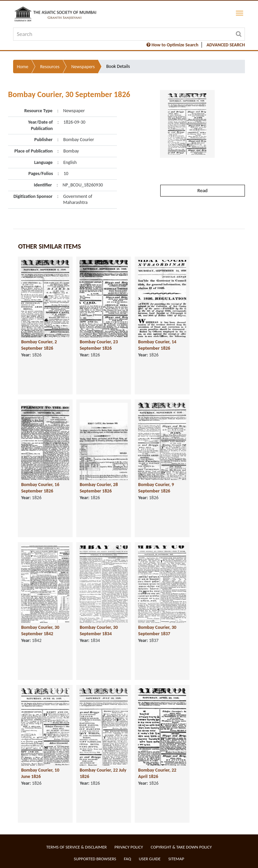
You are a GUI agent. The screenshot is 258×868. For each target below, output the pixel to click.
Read (203, 190)
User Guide (150, 859)
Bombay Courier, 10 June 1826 (40, 773)
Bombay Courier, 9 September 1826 (156, 488)
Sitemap (176, 859)
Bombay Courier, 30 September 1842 (40, 631)
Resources (50, 67)
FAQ (127, 859)
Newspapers (83, 67)
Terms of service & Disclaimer (77, 847)
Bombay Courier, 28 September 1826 (99, 488)
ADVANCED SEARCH (226, 45)
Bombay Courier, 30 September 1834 (99, 631)
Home (23, 67)
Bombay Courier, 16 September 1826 (40, 488)
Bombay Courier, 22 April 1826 (157, 773)
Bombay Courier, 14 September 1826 (157, 345)
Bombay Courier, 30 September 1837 (157, 631)
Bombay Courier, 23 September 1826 (99, 345)
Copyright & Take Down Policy (181, 847)
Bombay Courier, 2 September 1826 (39, 345)
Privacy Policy (129, 847)
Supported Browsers (95, 859)
